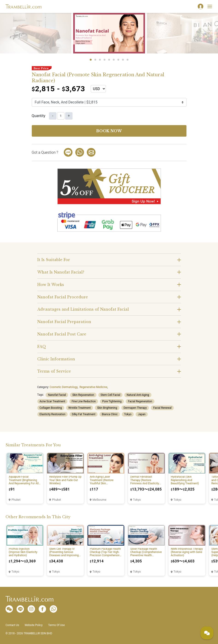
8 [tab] (123, 60)
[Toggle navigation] (210, 6)
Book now (109, 131)
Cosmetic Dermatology (63, 387)
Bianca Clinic (110, 414)
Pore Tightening (112, 401)
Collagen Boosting (51, 408)
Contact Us (12, 625)
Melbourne (99, 500)
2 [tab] (95, 60)
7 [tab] (118, 60)
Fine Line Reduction (84, 401)
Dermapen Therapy (135, 408)
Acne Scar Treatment (52, 401)
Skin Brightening (107, 408)
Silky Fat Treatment (84, 414)
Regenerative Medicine (93, 387)
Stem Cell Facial (110, 395)
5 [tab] (109, 60)
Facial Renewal (162, 408)
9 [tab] (128, 60)
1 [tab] (91, 60)
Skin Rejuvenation (83, 395)
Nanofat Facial (57, 395)
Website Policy (34, 625)
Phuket (16, 500)
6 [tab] (114, 60)
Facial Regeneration (140, 401)
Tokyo (128, 414)
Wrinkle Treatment (80, 408)
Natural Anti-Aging (138, 395)
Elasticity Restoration (52, 414)
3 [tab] (100, 60)
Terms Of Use (56, 625)
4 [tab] (105, 60)
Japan (142, 414)
